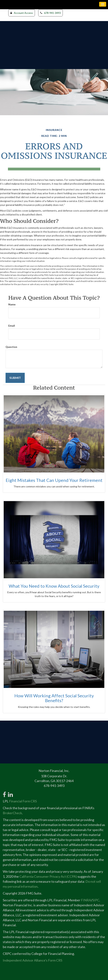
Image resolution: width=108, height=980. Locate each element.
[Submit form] (15, 378)
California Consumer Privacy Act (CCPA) (48, 876)
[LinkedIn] (10, 793)
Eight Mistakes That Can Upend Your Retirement (54, 480)
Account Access (22, 13)
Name (12, 304)
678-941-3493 (50, 13)
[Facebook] (4, 793)
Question (11, 347)
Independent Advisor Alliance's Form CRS (32, 960)
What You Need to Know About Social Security (54, 586)
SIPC (96, 900)
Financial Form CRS (23, 801)
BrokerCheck (12, 813)
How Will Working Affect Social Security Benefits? (54, 698)
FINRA (86, 900)
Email (12, 326)
